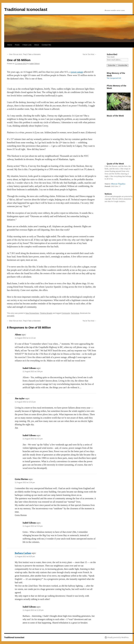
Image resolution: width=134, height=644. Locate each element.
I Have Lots (27, 45)
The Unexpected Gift (114, 78)
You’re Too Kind (89, 54)
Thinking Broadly (46, 313)
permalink (11, 316)
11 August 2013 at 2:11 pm (33, 439)
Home (10, 45)
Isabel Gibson (34, 64)
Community (66, 313)
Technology (75, 313)
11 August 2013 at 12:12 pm (25, 402)
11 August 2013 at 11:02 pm (33, 610)
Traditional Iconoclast (26, 9)
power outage (77, 72)
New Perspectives (32, 313)
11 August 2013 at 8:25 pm (25, 556)
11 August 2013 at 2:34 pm (25, 483)
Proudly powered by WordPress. (118, 637)
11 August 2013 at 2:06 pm (33, 372)
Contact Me (46, 45)
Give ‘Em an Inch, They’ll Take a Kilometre (24, 54)
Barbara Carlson (23, 553)
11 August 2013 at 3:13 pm (33, 526)
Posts (17, 45)
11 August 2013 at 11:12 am (25, 338)
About (37, 45)
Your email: (111, 57)
